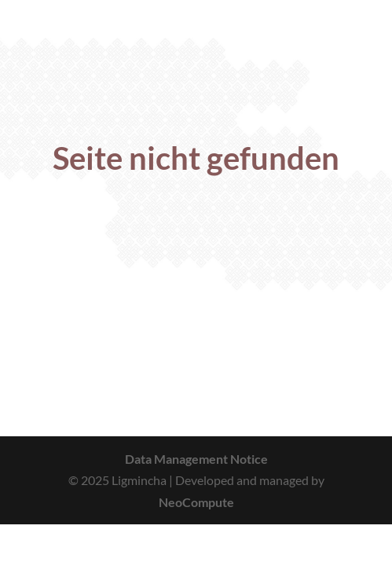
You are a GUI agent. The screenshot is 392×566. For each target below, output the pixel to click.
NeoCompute (196, 502)
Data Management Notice (196, 459)
